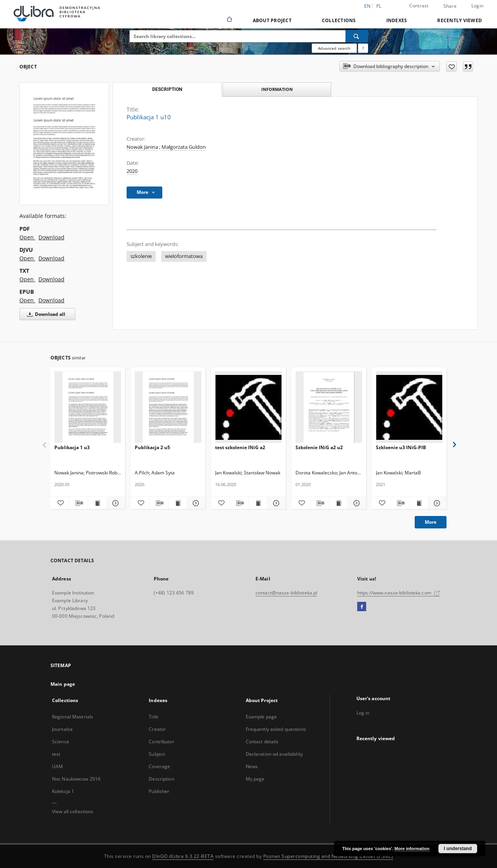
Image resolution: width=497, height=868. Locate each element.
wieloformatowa (184, 256)
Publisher (159, 791)
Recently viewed (460, 20)
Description (161, 779)
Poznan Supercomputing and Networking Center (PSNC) (328, 856)
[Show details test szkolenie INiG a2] (275, 503)
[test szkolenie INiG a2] (248, 407)
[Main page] (229, 20)
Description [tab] (167, 89)
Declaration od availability (274, 754)
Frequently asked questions (276, 729)
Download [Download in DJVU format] (51, 258)
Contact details (262, 742)
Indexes (397, 20)
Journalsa (62, 729)
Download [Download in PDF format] (51, 237)
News (252, 766)
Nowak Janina (142, 147)
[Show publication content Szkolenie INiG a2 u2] (338, 503)
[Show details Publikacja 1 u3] (115, 503)
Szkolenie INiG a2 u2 (319, 447)
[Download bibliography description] (78, 503)
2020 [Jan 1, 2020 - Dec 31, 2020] (132, 171)
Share (450, 6)
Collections (339, 20)
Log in (363, 713)
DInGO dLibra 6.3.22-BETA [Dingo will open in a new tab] (183, 856)
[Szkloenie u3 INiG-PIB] (409, 407)
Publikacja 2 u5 (152, 447)
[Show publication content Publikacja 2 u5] (178, 503)
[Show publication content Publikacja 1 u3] (97, 503)
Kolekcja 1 (63, 791)
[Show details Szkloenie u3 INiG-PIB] (436, 503)
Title (154, 717)
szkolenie (141, 256)
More (431, 522)
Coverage (159, 766)
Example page (261, 717)
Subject (157, 754)
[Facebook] (362, 607)
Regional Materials (73, 717)
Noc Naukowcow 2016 (76, 779)
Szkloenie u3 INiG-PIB (401, 447)
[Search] (357, 36)
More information (412, 849)
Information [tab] (277, 89)
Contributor (161, 742)
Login (477, 6)
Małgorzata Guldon (184, 147)
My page (255, 779)
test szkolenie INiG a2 (240, 447)
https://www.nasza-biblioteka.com (399, 593)
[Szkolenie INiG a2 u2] (329, 407)
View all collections (73, 811)
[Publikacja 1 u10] (64, 144)
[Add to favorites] (451, 66)
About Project (272, 20)
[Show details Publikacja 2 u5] (195, 503)
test (56, 754)
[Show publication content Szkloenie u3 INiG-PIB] (419, 503)
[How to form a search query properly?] (363, 48)
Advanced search (334, 48)
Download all (45, 314)
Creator (157, 729)
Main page (63, 684)
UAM (57, 766)
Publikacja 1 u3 (72, 447)
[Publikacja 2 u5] (168, 407)
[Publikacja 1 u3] (88, 407)
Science (61, 742)
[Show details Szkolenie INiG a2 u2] (356, 503)
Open (27, 237)
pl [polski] (379, 6)
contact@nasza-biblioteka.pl (286, 593)
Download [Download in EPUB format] (51, 300)
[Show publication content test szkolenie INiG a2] (258, 503)
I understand (458, 849)
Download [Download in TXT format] (51, 279)
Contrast (419, 6)
